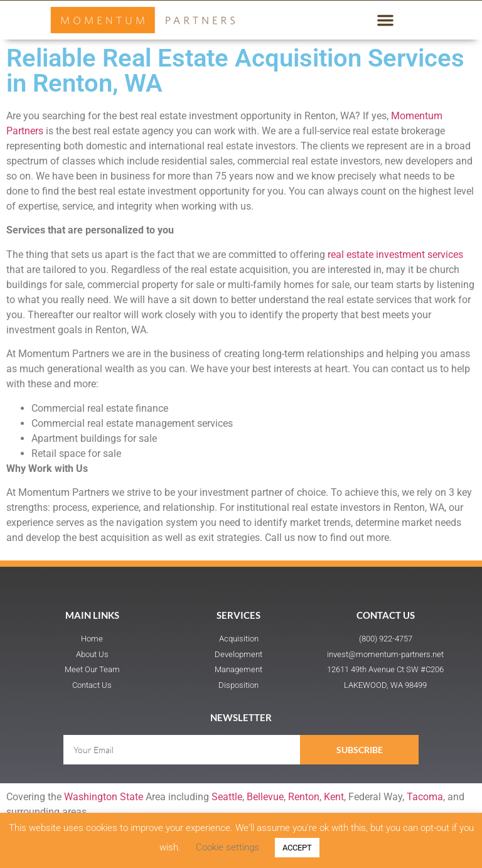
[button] (385, 20)
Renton (304, 797)
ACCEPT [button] (297, 848)
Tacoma (425, 797)
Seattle (227, 797)
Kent (334, 797)
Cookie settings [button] (228, 847)
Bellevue (265, 797)
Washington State (104, 797)
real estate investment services (395, 255)
